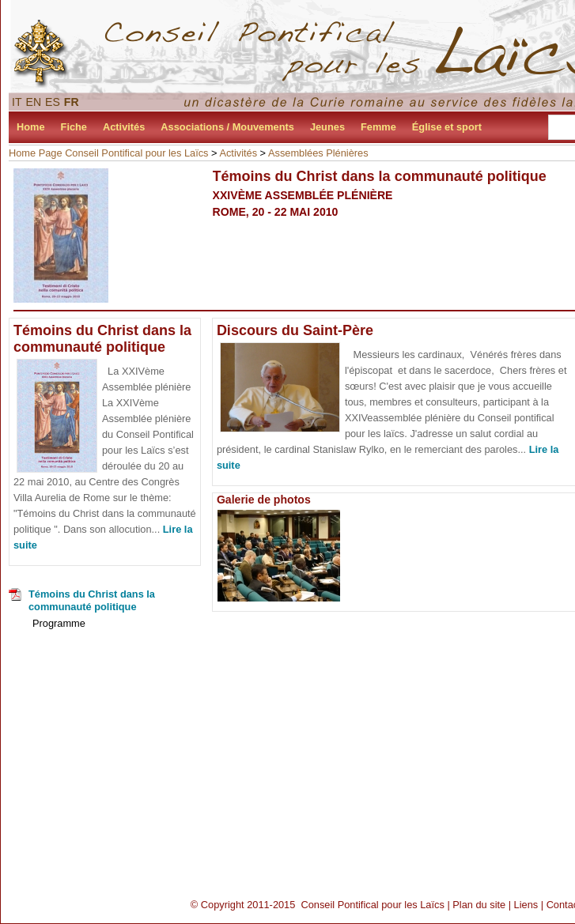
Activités (124, 127)
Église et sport (447, 127)
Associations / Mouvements (227, 127)
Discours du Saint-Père (295, 330)
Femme (378, 127)
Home (31, 127)
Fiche (74, 127)
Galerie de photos (264, 500)
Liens (526, 905)
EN (34, 102)
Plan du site (479, 905)
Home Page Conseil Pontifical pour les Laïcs (109, 153)
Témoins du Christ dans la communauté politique (102, 339)
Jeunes (327, 127)
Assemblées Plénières (318, 153)
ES (53, 102)
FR (72, 102)
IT (17, 102)
